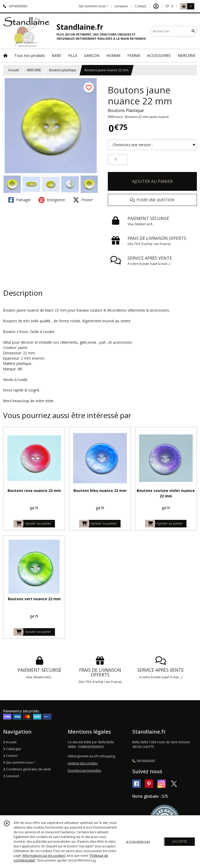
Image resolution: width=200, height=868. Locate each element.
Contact (141, 6)
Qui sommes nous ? (19, 762)
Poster (83, 200)
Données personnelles (84, 771)
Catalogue (12, 749)
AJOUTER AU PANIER (152, 181)
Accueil (14, 70)
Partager (20, 200)
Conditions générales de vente (27, 769)
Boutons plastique (63, 70)
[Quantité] (118, 159)
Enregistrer (52, 200)
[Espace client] (156, 6)
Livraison (11, 776)
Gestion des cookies (83, 763)
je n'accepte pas (138, 842)
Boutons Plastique (126, 110)
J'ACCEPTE (180, 842)
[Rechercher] (193, 31)
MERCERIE (34, 70)
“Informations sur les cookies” (44, 856)
